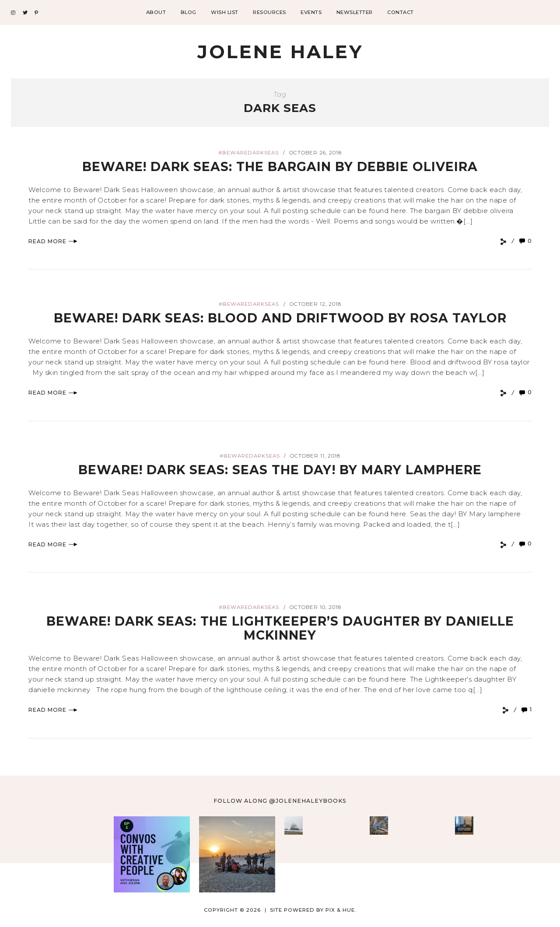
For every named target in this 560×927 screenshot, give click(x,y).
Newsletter (355, 12)
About (156, 12)
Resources (269, 12)
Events (311, 12)
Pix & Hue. (341, 910)
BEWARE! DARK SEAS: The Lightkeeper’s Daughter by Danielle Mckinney (280, 628)
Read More (53, 241)
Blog (189, 12)
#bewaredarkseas (248, 153)
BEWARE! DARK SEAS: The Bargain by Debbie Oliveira (280, 166)
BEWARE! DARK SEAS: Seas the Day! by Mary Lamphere (280, 469)
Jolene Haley (280, 52)
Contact (401, 12)
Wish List (225, 12)
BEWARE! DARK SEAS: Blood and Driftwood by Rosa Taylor (280, 318)
